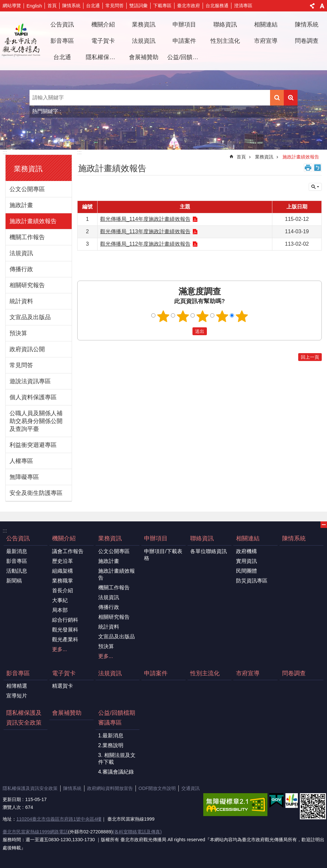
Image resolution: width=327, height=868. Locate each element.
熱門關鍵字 (45, 111)
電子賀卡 (64, 673)
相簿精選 (17, 686)
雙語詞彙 (138, 6)
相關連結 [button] (266, 25)
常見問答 (115, 6)
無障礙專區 (24, 477)
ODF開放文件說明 (157, 788)
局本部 (60, 610)
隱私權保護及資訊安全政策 (104, 57)
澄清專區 (243, 6)
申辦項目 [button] (184, 25)
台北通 (93, 6)
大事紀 (60, 600)
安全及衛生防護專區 (36, 493)
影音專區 (17, 561)
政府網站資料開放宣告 (110, 788)
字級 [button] (322, 6)
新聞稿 (14, 581)
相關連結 (248, 538)
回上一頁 (310, 357)
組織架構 (63, 571)
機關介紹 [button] (103, 25)
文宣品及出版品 (30, 317)
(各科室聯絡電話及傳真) (137, 832)
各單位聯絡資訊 (209, 551)
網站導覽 (12, 6)
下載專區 (162, 6)
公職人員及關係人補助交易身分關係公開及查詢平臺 (36, 421)
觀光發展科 (65, 630)
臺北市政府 (189, 6)
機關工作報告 (27, 237)
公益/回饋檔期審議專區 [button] (185, 57)
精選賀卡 (63, 686)
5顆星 (242, 316)
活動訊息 (17, 571)
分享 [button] (312, 6)
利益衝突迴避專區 (33, 445)
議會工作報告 (68, 551)
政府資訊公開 (27, 349)
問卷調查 (307, 41)
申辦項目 (156, 538)
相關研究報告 (27, 285)
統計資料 (21, 301)
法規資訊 (144, 41)
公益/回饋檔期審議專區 (117, 718)
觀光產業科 (65, 639)
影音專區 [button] (62, 41)
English (34, 6)
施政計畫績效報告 (33, 221)
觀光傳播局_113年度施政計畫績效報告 (145, 231)
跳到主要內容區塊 (3, 3)
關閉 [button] (315, 187)
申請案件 (184, 41)
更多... (59, 649)
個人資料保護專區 (33, 397)
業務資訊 (28, 169)
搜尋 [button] (277, 98)
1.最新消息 (111, 736)
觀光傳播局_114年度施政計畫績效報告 (145, 219)
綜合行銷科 (65, 620)
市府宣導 (266, 41)
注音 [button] (318, 168)
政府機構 (246, 551)
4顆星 (222, 316)
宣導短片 (17, 696)
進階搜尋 (291, 98)
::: (5, 152)
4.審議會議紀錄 (116, 772)
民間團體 (246, 571)
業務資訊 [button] (144, 25)
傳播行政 (21, 269)
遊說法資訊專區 (30, 381)
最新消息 (17, 551)
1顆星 (163, 316)
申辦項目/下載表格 (163, 555)
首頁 (52, 6)
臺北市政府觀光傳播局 (21, 41)
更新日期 (12, 799)
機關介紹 (64, 538)
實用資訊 (246, 561)
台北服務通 (217, 6)
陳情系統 (71, 6)
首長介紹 (63, 590)
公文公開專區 (27, 189)
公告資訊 (18, 538)
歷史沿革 (63, 561)
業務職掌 (63, 581)
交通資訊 (191, 788)
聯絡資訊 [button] (225, 25)
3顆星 (202, 316)
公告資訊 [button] (62, 25)
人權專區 (21, 461)
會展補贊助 (144, 57)
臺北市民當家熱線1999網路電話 (35, 832)
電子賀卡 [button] (103, 41)
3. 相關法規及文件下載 (117, 759)
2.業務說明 (111, 745)
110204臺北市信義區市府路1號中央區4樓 (59, 819)
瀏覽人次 (12, 807)
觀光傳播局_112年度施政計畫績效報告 (145, 244)
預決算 (18, 333)
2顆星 (183, 316)
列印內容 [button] (308, 168)
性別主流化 (225, 41)
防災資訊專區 (252, 581)
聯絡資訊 (202, 538)
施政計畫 (21, 205)
